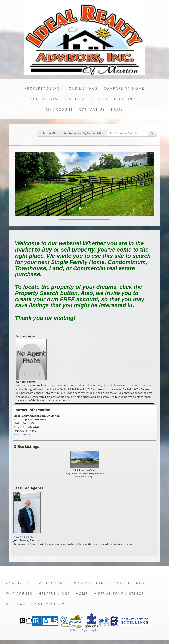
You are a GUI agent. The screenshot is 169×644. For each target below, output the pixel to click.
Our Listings (83, 88)
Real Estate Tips (82, 99)
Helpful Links (122, 99)
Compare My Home (124, 88)
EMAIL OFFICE (22, 434)
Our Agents (45, 99)
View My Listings (23, 537)
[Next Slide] (144, 184)
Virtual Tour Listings (119, 594)
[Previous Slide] (25, 184)
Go (153, 133)
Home (117, 109)
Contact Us (92, 109)
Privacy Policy (48, 604)
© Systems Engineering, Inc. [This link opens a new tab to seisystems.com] (84, 630)
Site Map (16, 604)
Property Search (44, 88)
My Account (59, 109)
